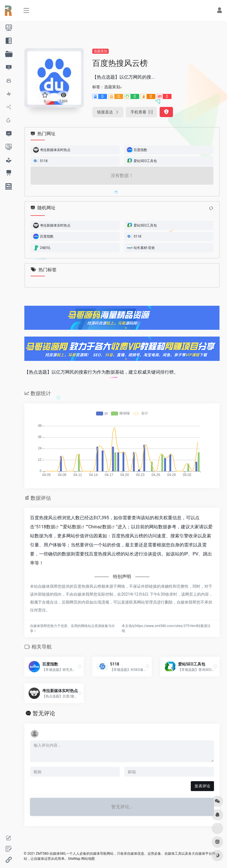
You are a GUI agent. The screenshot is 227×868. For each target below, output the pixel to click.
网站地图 (88, 859)
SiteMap (74, 859)
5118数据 (46, 527)
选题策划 (100, 51)
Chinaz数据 (100, 527)
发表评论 (202, 786)
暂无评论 (44, 713)
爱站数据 (72, 527)
